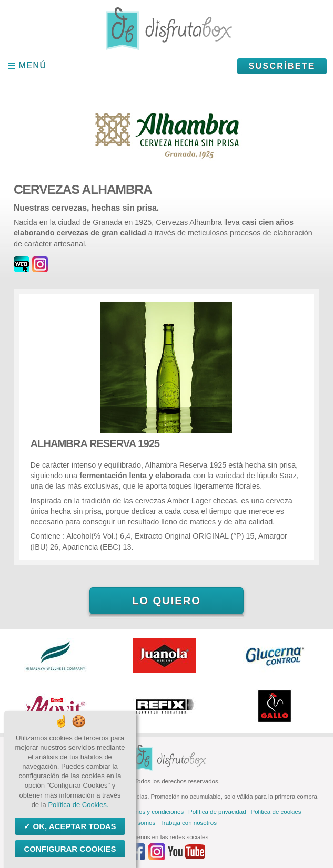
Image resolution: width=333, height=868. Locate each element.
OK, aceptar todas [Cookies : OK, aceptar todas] (73, 826)
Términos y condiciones (152, 812)
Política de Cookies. (78, 805)
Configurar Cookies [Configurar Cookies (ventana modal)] (70, 849)
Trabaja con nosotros (188, 823)
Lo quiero (166, 601)
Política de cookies (276, 812)
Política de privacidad (217, 812)
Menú (33, 65)
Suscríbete (282, 66)
